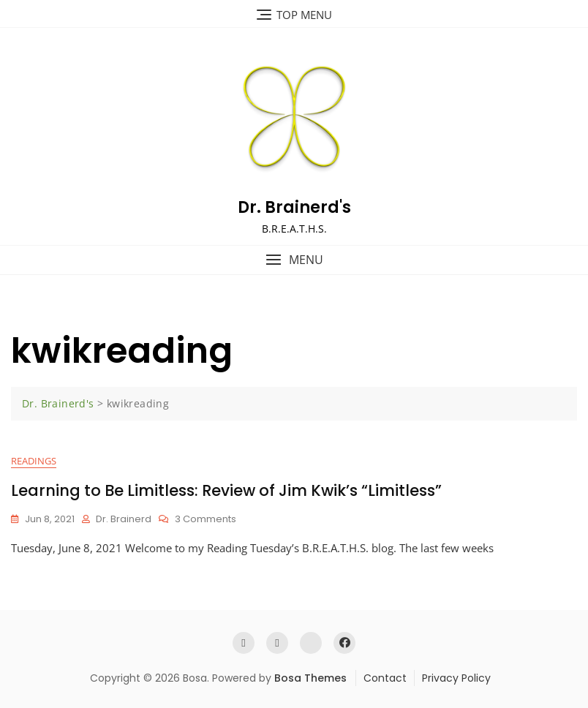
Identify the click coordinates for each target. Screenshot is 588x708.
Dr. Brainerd (124, 519)
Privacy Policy (456, 678)
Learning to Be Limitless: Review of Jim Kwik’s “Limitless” (226, 490)
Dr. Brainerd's (294, 207)
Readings (34, 461)
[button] (294, 260)
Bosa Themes (310, 678)
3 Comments (206, 520)
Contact (385, 678)
